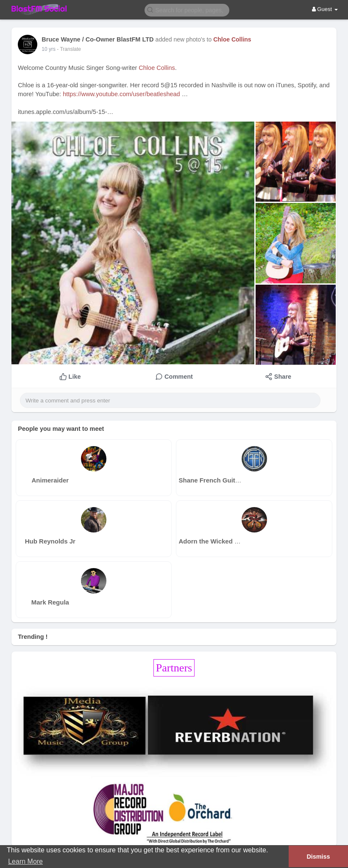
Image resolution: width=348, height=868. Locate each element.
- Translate (69, 49)
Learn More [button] (25, 861)
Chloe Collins (232, 39)
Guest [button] (325, 9)
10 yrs (49, 49)
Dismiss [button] (318, 857)
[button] (187, 10)
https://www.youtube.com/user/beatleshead (121, 94)
